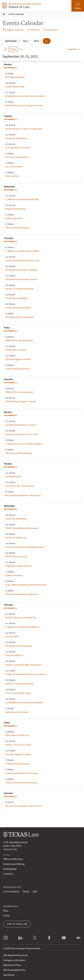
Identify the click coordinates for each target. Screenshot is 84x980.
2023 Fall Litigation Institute (18, 359)
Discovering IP (12, 636)
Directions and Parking (14, 864)
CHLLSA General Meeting (17, 228)
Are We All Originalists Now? (18, 308)
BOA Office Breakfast (15, 77)
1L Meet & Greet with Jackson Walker (22, 251)
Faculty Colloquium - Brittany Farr (21, 618)
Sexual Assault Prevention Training (21, 773)
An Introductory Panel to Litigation (21, 270)
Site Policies (9, 975)
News (6, 911)
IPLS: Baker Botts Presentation (20, 317)
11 (10, 68)
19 (10, 467)
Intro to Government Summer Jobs (22, 434)
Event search (51, 30)
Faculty (26, 891)
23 (10, 797)
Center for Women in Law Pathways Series (25, 547)
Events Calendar (16, 14)
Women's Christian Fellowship (19, 289)
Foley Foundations (14, 655)
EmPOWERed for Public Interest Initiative (24, 703)
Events (7, 916)
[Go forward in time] (21, 49)
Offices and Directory (13, 859)
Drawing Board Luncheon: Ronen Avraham (25, 96)
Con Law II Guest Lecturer (17, 157)
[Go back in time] (5, 49)
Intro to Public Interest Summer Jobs (22, 260)
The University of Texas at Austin (25, 948)
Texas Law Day (12, 176)
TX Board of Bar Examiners (18, 369)
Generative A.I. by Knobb (17, 712)
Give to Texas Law (17, 924)
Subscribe (33, 30)
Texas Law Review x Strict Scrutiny (21, 783)
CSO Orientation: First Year (18, 148)
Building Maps (10, 869)
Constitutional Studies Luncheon (21, 425)
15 (10, 331)
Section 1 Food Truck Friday (18, 745)
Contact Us (8, 874)
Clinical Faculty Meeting (16, 138)
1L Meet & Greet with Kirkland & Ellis (22, 199)
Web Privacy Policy (12, 965)
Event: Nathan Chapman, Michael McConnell (26, 585)
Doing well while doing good (18, 646)
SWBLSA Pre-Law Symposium (19, 340)
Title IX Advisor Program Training (21, 401)
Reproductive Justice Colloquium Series (24, 105)
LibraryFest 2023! (13, 476)
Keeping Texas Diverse (16, 209)
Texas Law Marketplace (16, 519)
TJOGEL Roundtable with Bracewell (22, 528)
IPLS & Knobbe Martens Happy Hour (22, 594)
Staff (35, 891)
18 (10, 415)
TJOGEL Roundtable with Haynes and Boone (26, 674)
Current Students (11, 891)
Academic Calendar (13, 30)
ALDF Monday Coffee (15, 87)
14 (10, 242)
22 (10, 726)
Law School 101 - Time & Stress (20, 486)
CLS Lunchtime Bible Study (18, 693)
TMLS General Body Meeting (18, 453)
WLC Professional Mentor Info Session (23, 495)
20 (10, 509)
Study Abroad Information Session (21, 279)
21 (10, 608)
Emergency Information (14, 960)
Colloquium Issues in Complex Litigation (24, 444)
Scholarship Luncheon (16, 350)
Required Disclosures (16, 955)
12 (10, 119)
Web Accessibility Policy (14, 970)
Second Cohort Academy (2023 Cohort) (23, 806)
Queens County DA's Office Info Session (24, 665)
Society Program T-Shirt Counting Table (24, 129)
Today (13, 49)
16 (10, 383)
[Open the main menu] (78, 6)
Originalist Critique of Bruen (18, 566)
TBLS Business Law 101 (16, 556)
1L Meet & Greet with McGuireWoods (22, 627)
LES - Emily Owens (14, 167)
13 (10, 190)
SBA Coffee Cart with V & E (17, 735)
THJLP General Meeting (16, 298)
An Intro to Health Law (16, 538)
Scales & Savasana (14, 218)
